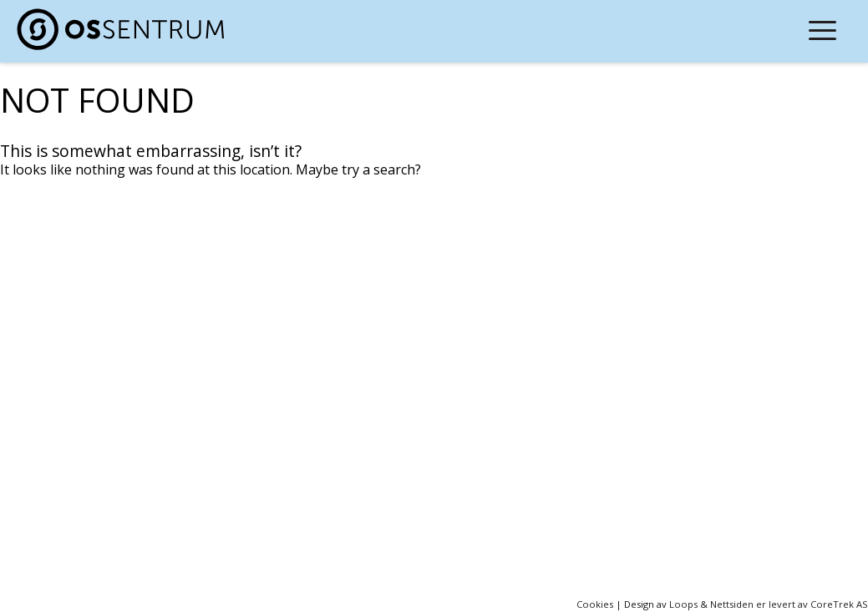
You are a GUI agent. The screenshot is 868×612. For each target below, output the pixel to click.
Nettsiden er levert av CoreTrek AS (789, 604)
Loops (683, 604)
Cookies (595, 604)
